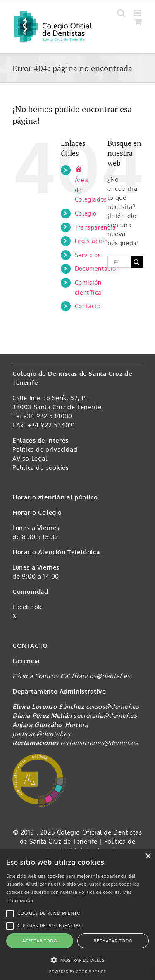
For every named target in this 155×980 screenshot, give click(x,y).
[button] (77, 960)
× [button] (148, 857)
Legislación (91, 241)
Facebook (27, 607)
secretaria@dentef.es (105, 716)
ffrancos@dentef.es (101, 676)
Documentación (97, 268)
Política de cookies (41, 468)
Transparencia (95, 227)
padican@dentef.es (41, 734)
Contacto (88, 306)
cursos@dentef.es (113, 707)
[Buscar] (137, 262)
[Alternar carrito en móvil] (138, 22)
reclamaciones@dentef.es (99, 743)
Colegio (86, 213)
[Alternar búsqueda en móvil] (121, 13)
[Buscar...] (119, 262)
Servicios (88, 255)
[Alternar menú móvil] (138, 13)
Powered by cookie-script (77, 972)
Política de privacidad (45, 449)
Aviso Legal (30, 458)
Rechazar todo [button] (113, 941)
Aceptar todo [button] (39, 941)
